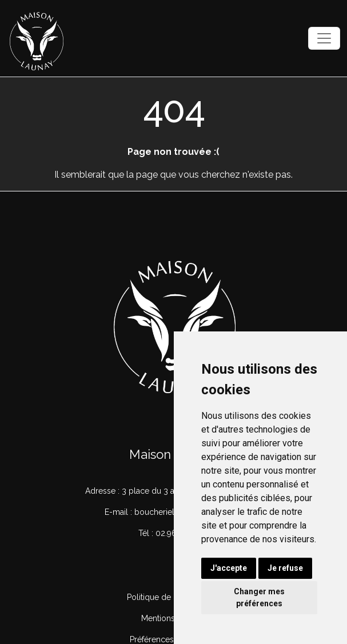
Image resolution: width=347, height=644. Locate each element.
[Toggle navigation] (324, 38)
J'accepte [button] (229, 568)
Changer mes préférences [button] (259, 597)
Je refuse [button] (285, 568)
